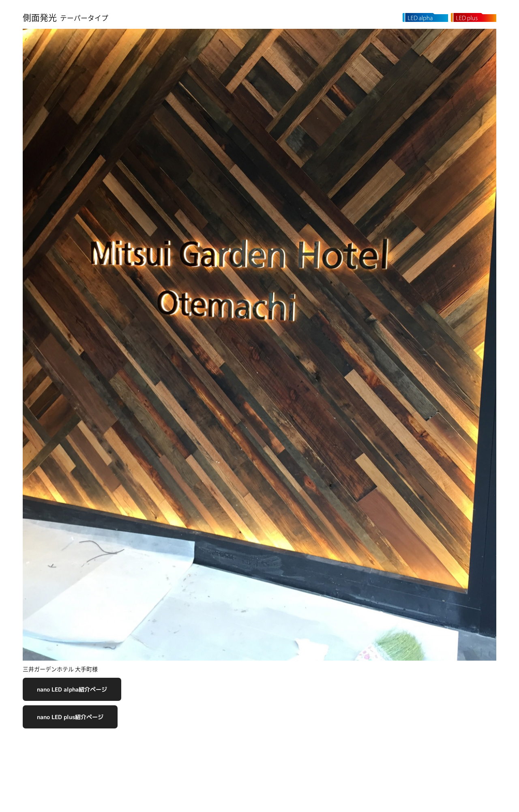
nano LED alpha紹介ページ (72, 689)
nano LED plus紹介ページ (70, 717)
